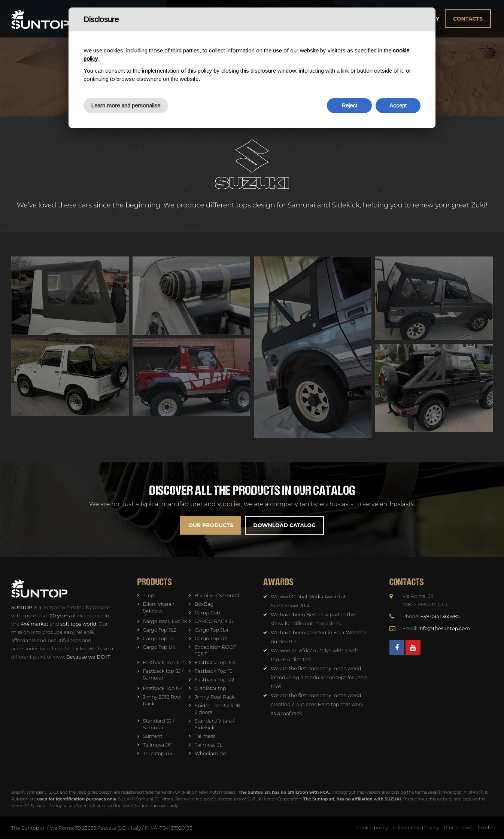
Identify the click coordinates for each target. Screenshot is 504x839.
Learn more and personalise (126, 105)
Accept (398, 105)
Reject (349, 105)
